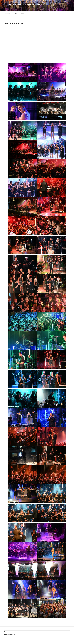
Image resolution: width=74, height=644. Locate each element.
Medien (16, 14)
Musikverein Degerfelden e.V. (24, 5)
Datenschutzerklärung (10, 634)
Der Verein (8, 14)
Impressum (7, 632)
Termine (23, 14)
